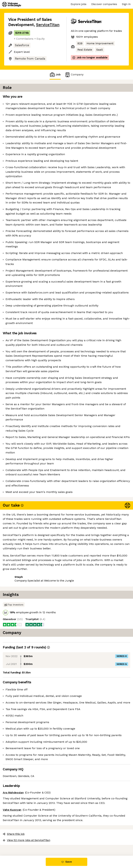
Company (74, 75)
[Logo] (12, 4)
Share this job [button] (18, 835)
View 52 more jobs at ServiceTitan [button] (31, 841)
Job (55, 75)
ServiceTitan (48, 25)
